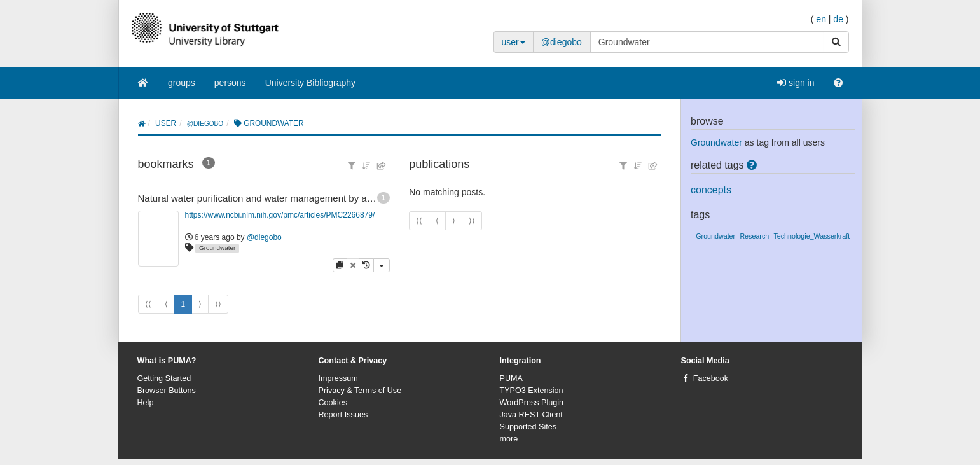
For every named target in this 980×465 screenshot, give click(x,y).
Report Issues (343, 415)
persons (230, 83)
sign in (796, 83)
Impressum (338, 378)
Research (754, 236)
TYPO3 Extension (532, 391)
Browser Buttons (167, 391)
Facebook (711, 378)
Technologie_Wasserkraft (811, 236)
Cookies (333, 403)
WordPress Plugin (532, 403)
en (821, 19)
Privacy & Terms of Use (360, 391)
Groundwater (217, 248)
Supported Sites (528, 427)
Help (146, 403)
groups (182, 83)
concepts (711, 190)
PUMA (511, 378)
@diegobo (562, 42)
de (838, 19)
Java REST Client (531, 415)
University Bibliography (310, 83)
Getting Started (164, 378)
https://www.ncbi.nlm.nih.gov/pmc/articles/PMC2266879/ (280, 215)
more (509, 439)
